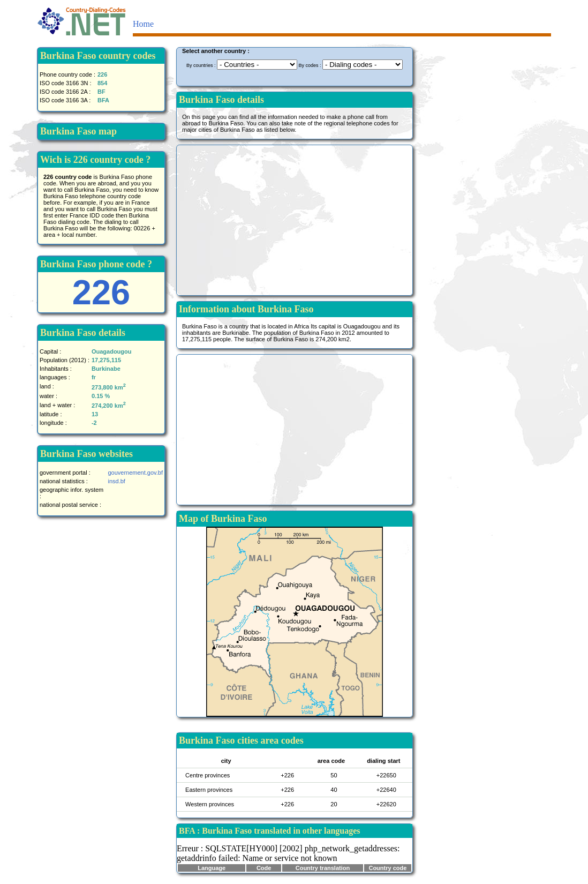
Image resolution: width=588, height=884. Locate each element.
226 (101, 292)
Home (143, 24)
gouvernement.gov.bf (135, 473)
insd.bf (116, 481)
